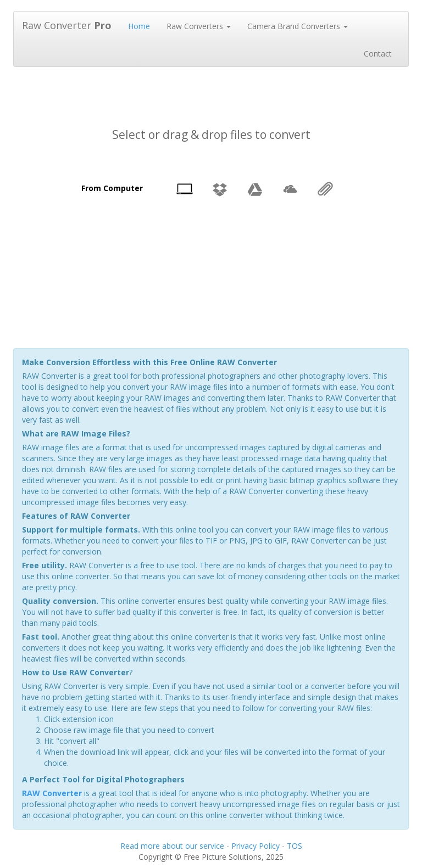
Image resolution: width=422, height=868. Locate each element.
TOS (295, 846)
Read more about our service (172, 846)
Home (139, 26)
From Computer (112, 188)
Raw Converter (67, 25)
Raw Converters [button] (199, 26)
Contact (378, 54)
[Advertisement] (213, 88)
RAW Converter (52, 793)
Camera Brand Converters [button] (298, 26)
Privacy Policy (256, 846)
